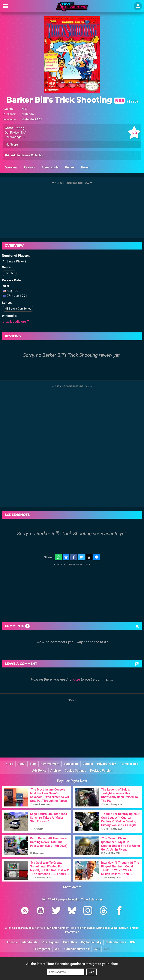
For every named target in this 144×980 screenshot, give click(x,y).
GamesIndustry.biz (77, 949)
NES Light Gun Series (18, 309)
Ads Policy (39, 771)
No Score (12, 145)
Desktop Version (101, 771)
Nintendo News (116, 942)
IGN (133, 942)
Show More (72, 887)
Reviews (29, 167)
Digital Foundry (91, 942)
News (85, 167)
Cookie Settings (75, 771)
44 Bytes (89, 928)
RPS (106, 949)
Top (10, 764)
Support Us (71, 764)
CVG (97, 949)
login (76, 679)
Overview (11, 167)
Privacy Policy (106, 764)
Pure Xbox (70, 942)
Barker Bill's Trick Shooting (66, 100)
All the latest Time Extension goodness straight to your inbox (72, 964)
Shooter (10, 273)
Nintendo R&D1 (32, 119)
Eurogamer (43, 949)
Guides (70, 167)
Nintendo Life (29, 942)
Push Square (50, 942)
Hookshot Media (24, 928)
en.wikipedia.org (16, 322)
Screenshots (50, 167)
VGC (57, 949)
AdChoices (102, 928)
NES (24, 109)
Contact (88, 764)
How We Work (50, 764)
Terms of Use (129, 764)
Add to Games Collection (24, 156)
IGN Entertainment (58, 928)
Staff (33, 764)
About (21, 764)
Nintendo (28, 114)
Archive (56, 771)
